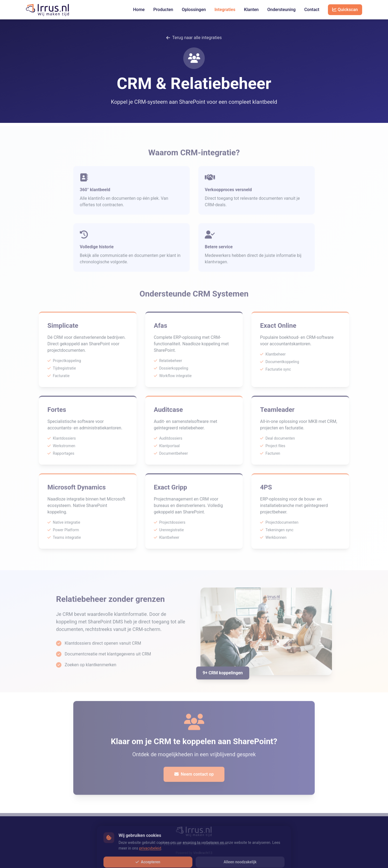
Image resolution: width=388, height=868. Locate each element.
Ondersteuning (281, 10)
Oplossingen (194, 10)
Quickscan (345, 10)
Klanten (251, 10)
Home (139, 10)
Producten (163, 10)
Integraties (225, 10)
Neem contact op (194, 777)
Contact (312, 10)
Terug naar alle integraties (194, 38)
